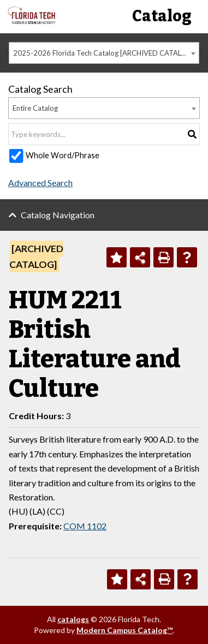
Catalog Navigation (58, 215)
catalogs (73, 619)
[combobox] (104, 53)
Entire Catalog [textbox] (35, 108)
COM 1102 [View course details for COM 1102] (85, 526)
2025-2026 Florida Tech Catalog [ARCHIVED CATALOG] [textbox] (104, 53)
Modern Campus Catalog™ (124, 630)
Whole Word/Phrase (63, 155)
